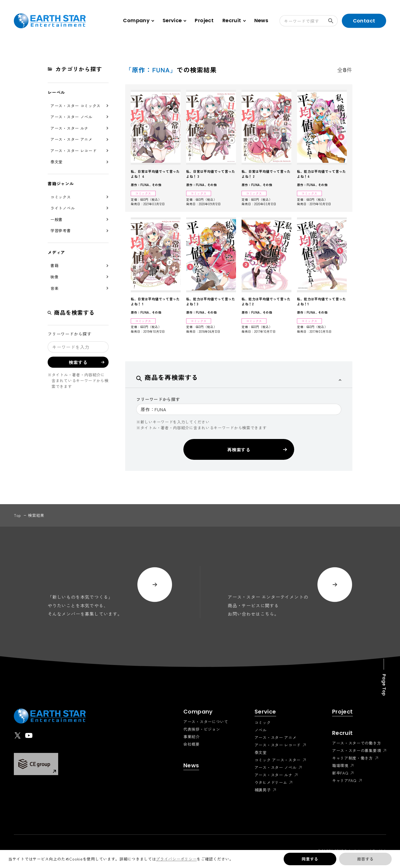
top (17, 515)
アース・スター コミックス (75, 106)
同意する (310, 859)
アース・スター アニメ (71, 139)
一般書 (57, 219)
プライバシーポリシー (176, 859)
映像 (54, 277)
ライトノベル (63, 208)
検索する (333, 21)
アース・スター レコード (73, 151)
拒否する (365, 859)
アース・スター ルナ (69, 128)
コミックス (61, 197)
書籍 (54, 265)
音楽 (54, 288)
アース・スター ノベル (71, 117)
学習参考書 (61, 230)
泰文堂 (57, 162)
